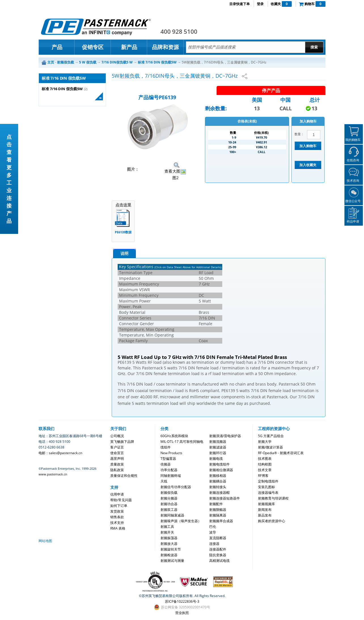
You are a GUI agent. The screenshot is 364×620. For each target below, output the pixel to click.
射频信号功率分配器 (176, 487)
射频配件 (216, 504)
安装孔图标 (266, 487)
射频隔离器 (218, 515)
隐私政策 (117, 470)
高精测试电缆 (219, 561)
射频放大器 (169, 544)
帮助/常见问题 (121, 500)
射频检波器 (169, 555)
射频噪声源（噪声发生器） (181, 521)
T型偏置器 (168, 459)
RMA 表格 (118, 528)
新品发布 (265, 515)
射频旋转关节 (171, 549)
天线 (164, 481)
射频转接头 (218, 487)
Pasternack (96, 27)
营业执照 (182, 613)
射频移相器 (218, 476)
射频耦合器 (218, 481)
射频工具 (167, 527)
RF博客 (263, 476)
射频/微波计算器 (270, 447)
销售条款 (117, 517)
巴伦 (213, 527)
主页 (51, 62)
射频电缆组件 (219, 464)
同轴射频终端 (171, 476)
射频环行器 (218, 453)
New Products (171, 453)
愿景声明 (117, 459)
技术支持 (117, 523)
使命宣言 (117, 453)
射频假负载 (169, 493)
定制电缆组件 (268, 481)
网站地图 (45, 541)
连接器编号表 (268, 493)
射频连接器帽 (219, 493)
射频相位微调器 (221, 470)
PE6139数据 (123, 232)
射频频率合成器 (221, 521)
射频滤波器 (218, 447)
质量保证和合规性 (124, 476)
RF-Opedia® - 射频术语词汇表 (281, 453)
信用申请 (117, 494)
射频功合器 (169, 504)
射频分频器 (169, 498)
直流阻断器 (218, 538)
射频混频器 (218, 442)
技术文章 (265, 470)
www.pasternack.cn (53, 474)
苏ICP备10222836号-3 (182, 601)
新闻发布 (265, 510)
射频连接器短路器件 (225, 498)
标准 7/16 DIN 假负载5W (62, 89)
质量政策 (117, 464)
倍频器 (166, 464)
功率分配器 (169, 470)
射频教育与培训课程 (273, 498)
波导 (213, 532)
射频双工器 (169, 510)
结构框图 (265, 464)
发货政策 (117, 511)
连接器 (214, 544)
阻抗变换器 (218, 555)
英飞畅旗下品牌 (122, 442)
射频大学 (265, 442)
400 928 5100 (179, 31)
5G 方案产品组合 (271, 436)
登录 (260, 4)
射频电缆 (216, 459)
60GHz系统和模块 (174, 436)
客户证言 (117, 447)
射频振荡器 (169, 538)
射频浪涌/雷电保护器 (225, 436)
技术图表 (265, 459)
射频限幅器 (218, 510)
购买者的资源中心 (272, 521)
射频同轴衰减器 (172, 515)
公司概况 (117, 436)
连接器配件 (218, 549)
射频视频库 (266, 504)
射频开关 (167, 532)
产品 (57, 47)
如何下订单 (119, 506)
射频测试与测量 (172, 561)
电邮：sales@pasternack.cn (60, 453)
